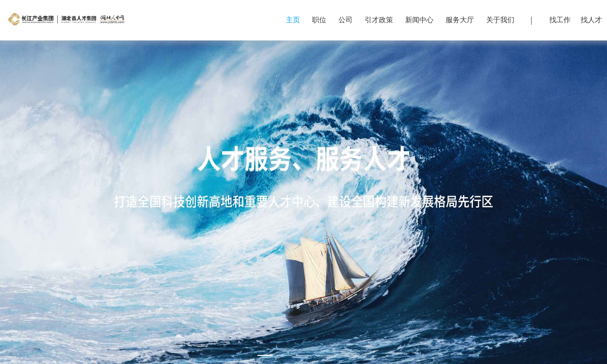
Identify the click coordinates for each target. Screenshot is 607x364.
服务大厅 (460, 20)
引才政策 (379, 20)
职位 (319, 20)
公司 (345, 20)
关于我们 (500, 20)
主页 (293, 20)
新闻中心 (419, 20)
